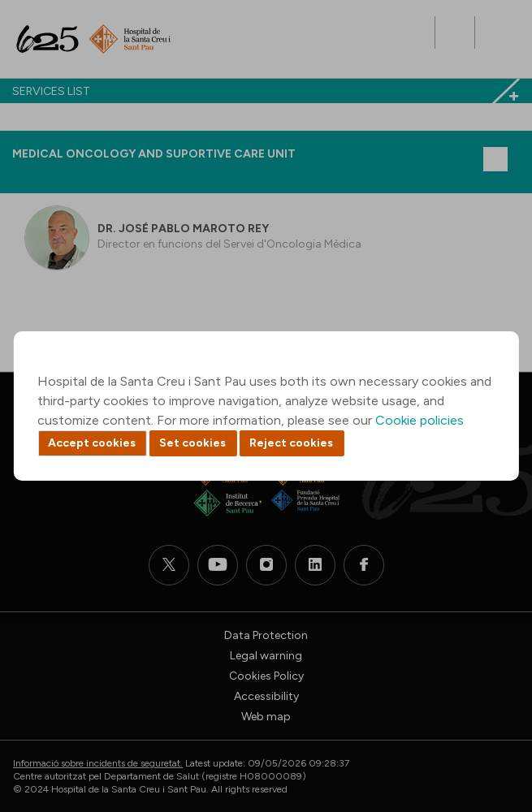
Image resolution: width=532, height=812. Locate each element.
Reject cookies (291, 443)
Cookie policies (420, 420)
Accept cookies (92, 443)
